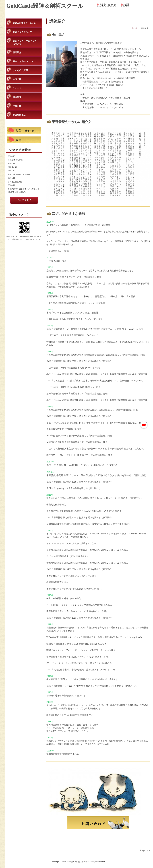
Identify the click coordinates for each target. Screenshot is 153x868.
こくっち (17, 88)
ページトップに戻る (145, 851)
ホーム (134, 28)
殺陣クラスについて (22, 32)
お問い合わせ (106, 5)
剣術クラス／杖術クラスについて (25, 42)
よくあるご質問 (20, 70)
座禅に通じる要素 (15, 160)
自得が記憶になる (15, 182)
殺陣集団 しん (19, 115)
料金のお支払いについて (25, 61)
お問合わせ (98, 823)
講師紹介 (17, 52)
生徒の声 (17, 79)
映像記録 (17, 106)
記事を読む (24, 200)
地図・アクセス (125, 5)
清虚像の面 (12, 167)
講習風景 (17, 97)
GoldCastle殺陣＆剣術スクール (45, 6)
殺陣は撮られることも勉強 (19, 174)
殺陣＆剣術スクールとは (25, 23)
